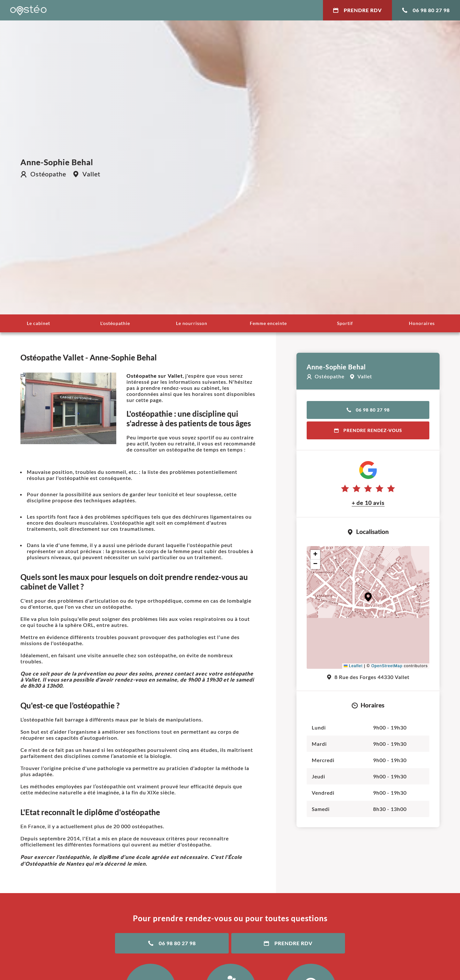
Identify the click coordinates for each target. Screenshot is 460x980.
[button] (368, 597)
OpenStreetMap (387, 666)
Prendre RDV (357, 10)
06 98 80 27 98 (426, 10)
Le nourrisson (192, 323)
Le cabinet (38, 323)
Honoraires (422, 323)
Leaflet (353, 666)
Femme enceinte (268, 323)
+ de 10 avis (368, 503)
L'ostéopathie (115, 323)
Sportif (345, 323)
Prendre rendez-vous (368, 430)
